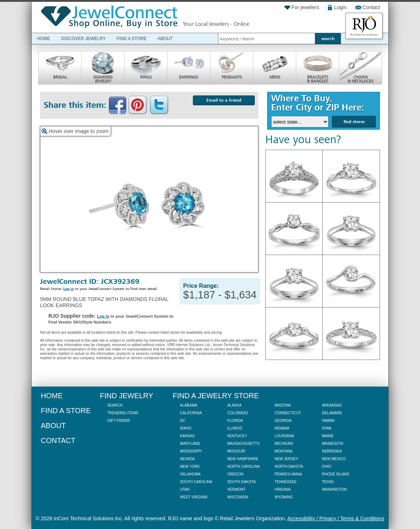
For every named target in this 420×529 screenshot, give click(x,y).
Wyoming (284, 497)
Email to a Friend (224, 100)
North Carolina (243, 467)
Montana (283, 451)
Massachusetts (243, 444)
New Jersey (286, 459)
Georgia (283, 421)
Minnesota (332, 444)
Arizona (282, 405)
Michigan (284, 444)
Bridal (60, 77)
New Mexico (334, 459)
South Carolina (196, 482)
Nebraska (332, 451)
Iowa (326, 428)
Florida (235, 421)
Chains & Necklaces (360, 79)
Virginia (282, 489)
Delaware (332, 413)
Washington (334, 489)
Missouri (236, 451)
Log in (69, 289)
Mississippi (191, 451)
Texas (328, 482)
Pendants (232, 77)
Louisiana (284, 436)
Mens (275, 77)
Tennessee (286, 482)
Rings (146, 77)
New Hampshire (243, 459)
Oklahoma (190, 474)
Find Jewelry (126, 396)
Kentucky (237, 436)
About (165, 39)
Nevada (187, 459)
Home (44, 39)
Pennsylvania (288, 474)
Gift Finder (118, 421)
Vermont (236, 489)
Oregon (235, 474)
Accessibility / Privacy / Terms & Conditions (336, 518)
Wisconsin (238, 497)
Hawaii (328, 421)
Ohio (326, 467)
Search (115, 405)
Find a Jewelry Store (216, 396)
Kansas (187, 436)
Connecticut (288, 413)
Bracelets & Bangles (318, 79)
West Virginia (193, 497)
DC (182, 421)
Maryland (190, 444)
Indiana (282, 428)
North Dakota (289, 467)
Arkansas (332, 405)
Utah (185, 489)
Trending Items (123, 413)
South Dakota (241, 482)
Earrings (189, 77)
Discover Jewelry (83, 39)
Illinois (235, 428)
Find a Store (131, 39)
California (191, 413)
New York (190, 467)
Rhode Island (335, 474)
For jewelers (305, 7)
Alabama (188, 405)
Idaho (186, 428)
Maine (328, 436)
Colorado (237, 413)
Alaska (234, 405)
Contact (371, 7)
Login (340, 7)
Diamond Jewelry (103, 79)
